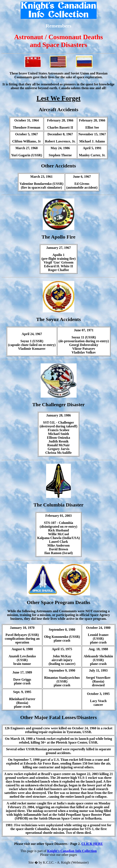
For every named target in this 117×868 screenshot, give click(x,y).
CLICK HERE (92, 844)
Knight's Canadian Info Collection (72, 851)
